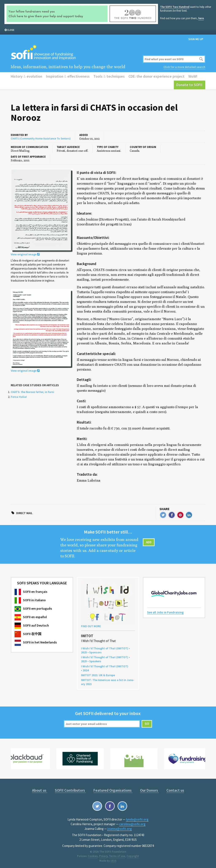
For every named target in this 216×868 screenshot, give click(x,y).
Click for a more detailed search (184, 67)
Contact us (175, 790)
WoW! (193, 76)
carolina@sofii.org (132, 824)
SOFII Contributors (70, 790)
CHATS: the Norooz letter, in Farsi (32, 392)
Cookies (93, 856)
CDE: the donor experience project (157, 76)
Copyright (133, 856)
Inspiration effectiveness (68, 76)
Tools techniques (109, 76)
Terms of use (117, 856)
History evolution (26, 76)
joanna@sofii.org (120, 829)
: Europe (98, 675)
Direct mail (24, 513)
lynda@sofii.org (137, 819)
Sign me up (196, 39)
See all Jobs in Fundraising (165, 612)
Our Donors (149, 790)
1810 (113, 861)
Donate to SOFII (189, 85)
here (201, 18)
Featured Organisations (113, 790)
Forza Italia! (19, 397)
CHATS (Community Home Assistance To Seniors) (41, 139)
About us (40, 790)
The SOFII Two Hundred (175, 7)
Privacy (103, 856)
